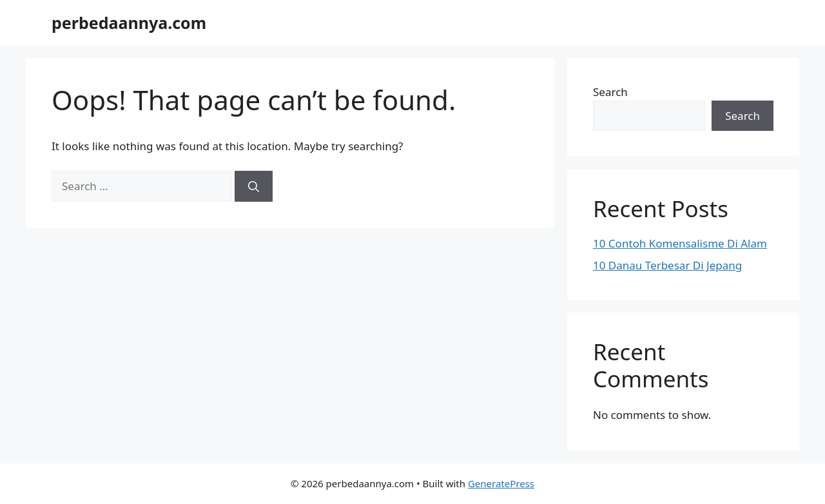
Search (610, 92)
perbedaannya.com (129, 23)
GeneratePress (501, 483)
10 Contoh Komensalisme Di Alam (680, 243)
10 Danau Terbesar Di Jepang (667, 265)
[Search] (254, 186)
